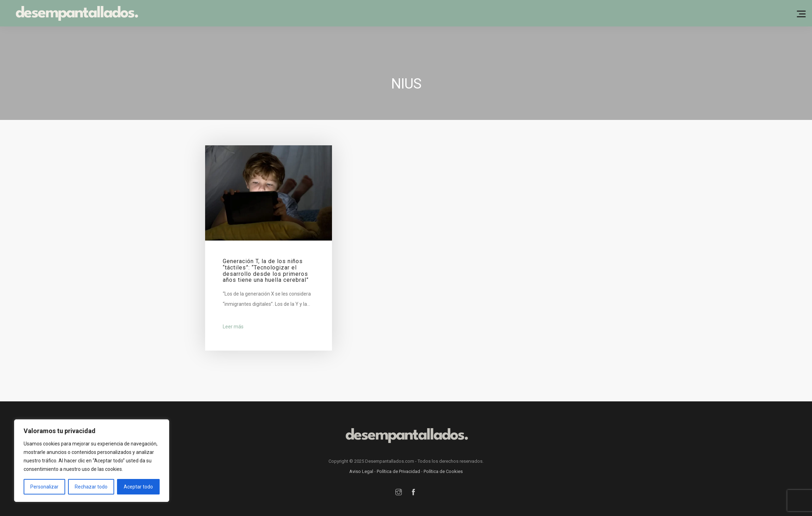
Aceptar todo (138, 487)
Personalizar (44, 487)
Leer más (233, 327)
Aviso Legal (361, 471)
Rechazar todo (91, 487)
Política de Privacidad (398, 471)
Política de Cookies (443, 471)
